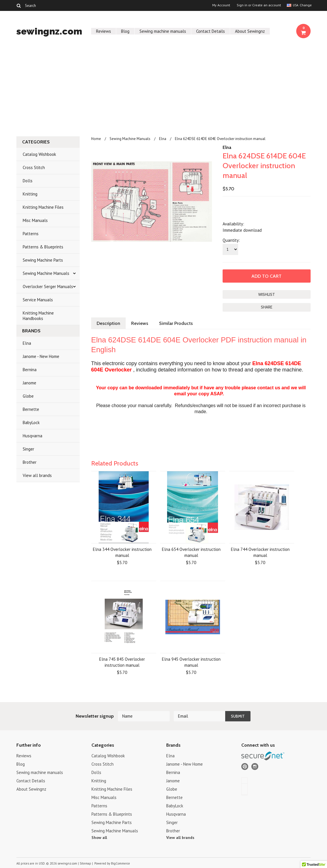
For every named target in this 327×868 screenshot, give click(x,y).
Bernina (30, 370)
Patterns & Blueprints (43, 247)
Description (108, 323)
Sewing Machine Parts (43, 260)
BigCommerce (121, 863)
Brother (30, 462)
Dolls (28, 181)
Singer (28, 449)
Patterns (31, 234)
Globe (28, 396)
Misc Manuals (35, 220)
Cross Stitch (34, 167)
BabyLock (31, 422)
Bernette (31, 409)
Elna (27, 343)
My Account (221, 5)
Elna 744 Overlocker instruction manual (260, 552)
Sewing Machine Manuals (46, 273)
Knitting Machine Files (43, 207)
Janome (29, 383)
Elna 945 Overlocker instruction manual (191, 662)
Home (96, 139)
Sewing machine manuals (163, 31)
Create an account (267, 5)
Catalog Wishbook (39, 154)
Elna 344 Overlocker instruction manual (122, 552)
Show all (99, 838)
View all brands (37, 475)
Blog (125, 31)
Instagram (255, 767)
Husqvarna (32, 436)
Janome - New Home (41, 356)
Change (305, 5)
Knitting (30, 194)
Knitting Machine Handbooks (38, 316)
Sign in (242, 5)
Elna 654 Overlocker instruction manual (191, 552)
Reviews (104, 31)
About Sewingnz (250, 31)
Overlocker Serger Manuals (48, 287)
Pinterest (245, 767)
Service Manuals (38, 300)
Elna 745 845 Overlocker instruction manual (122, 662)
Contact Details (211, 31)
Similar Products (176, 323)
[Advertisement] (163, 89)
